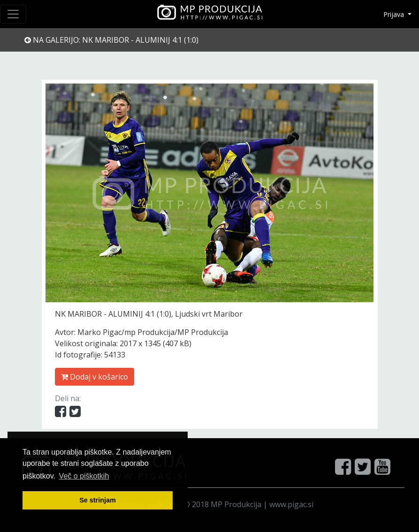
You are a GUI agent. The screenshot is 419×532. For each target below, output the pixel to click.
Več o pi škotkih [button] (84, 476)
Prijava (395, 14)
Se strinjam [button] (98, 500)
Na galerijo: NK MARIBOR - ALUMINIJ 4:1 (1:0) (111, 40)
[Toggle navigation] (13, 14)
